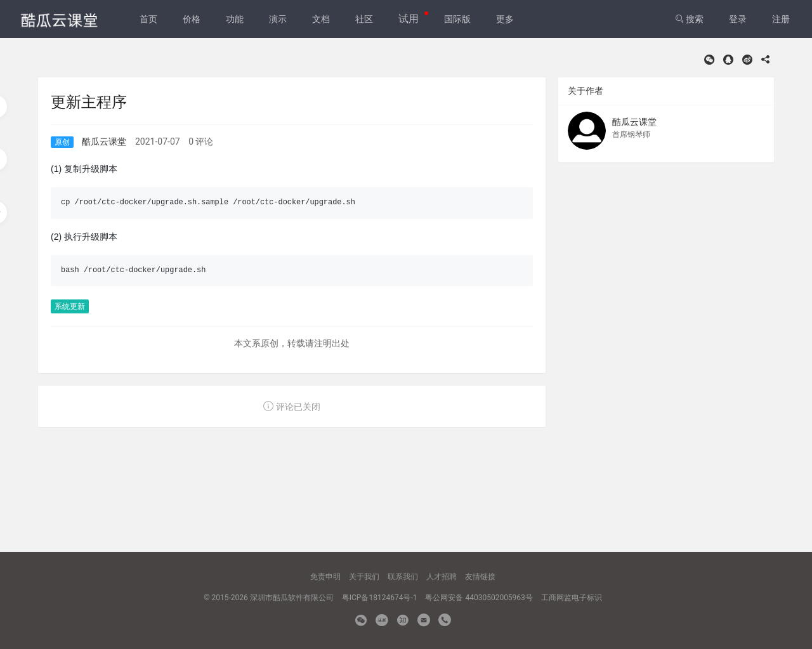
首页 (148, 19)
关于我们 (364, 577)
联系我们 (403, 577)
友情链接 (480, 577)
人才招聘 (442, 577)
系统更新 (70, 306)
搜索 (689, 19)
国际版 (457, 19)
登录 (738, 19)
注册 (781, 19)
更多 (505, 19)
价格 (192, 19)
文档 (321, 19)
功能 (235, 19)
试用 (409, 19)
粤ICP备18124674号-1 (380, 598)
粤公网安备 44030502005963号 (479, 598)
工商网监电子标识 (572, 598)
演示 (278, 19)
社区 (364, 19)
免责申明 (325, 577)
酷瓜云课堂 (104, 141)
